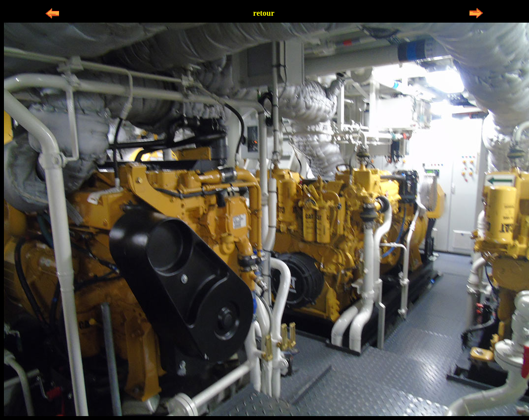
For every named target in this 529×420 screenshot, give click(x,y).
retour (264, 13)
